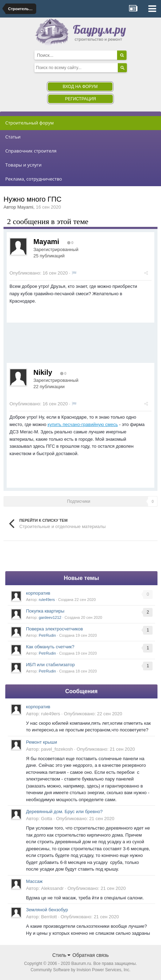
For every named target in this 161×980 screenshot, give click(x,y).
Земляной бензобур (47, 910)
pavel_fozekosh (57, 749)
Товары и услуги (23, 165)
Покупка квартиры (45, 611)
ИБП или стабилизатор (50, 665)
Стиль (62, 955)
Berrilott (49, 917)
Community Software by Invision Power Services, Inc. (80, 970)
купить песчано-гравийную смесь (83, 424)
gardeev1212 (50, 617)
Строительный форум (30, 123)
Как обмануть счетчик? (50, 647)
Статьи (13, 137)
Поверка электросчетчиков (54, 629)
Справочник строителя (31, 151)
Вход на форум (80, 87)
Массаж (34, 881)
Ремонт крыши (41, 742)
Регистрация (80, 99)
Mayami (25, 207)
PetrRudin (47, 635)
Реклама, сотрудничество (34, 179)
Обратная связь (91, 955)
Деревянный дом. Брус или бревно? (64, 812)
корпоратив (38, 593)
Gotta (47, 819)
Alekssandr (52, 888)
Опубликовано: (39, 273)
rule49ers (47, 600)
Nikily (43, 372)
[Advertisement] (63, 345)
